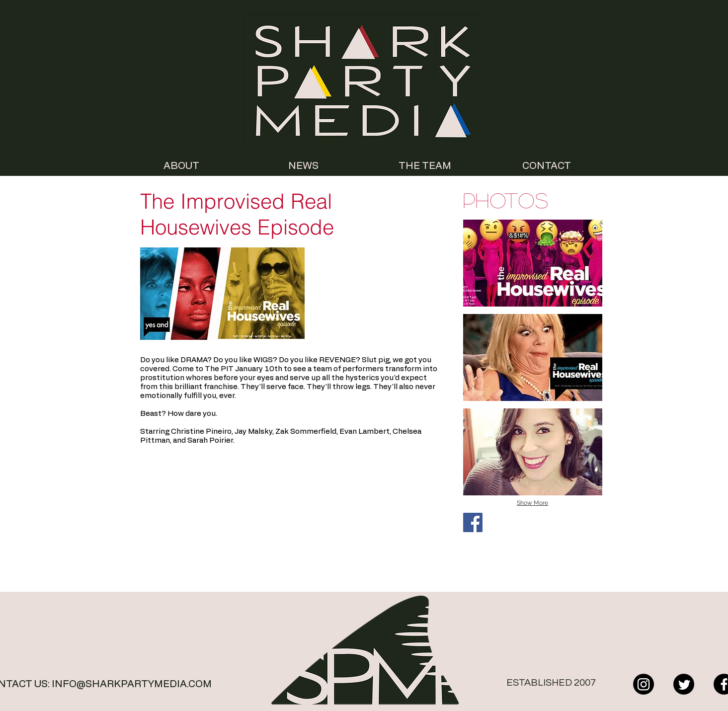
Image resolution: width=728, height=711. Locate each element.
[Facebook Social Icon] (473, 522)
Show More (532, 503)
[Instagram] (644, 684)
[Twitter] (684, 684)
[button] (533, 263)
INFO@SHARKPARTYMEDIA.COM (132, 684)
